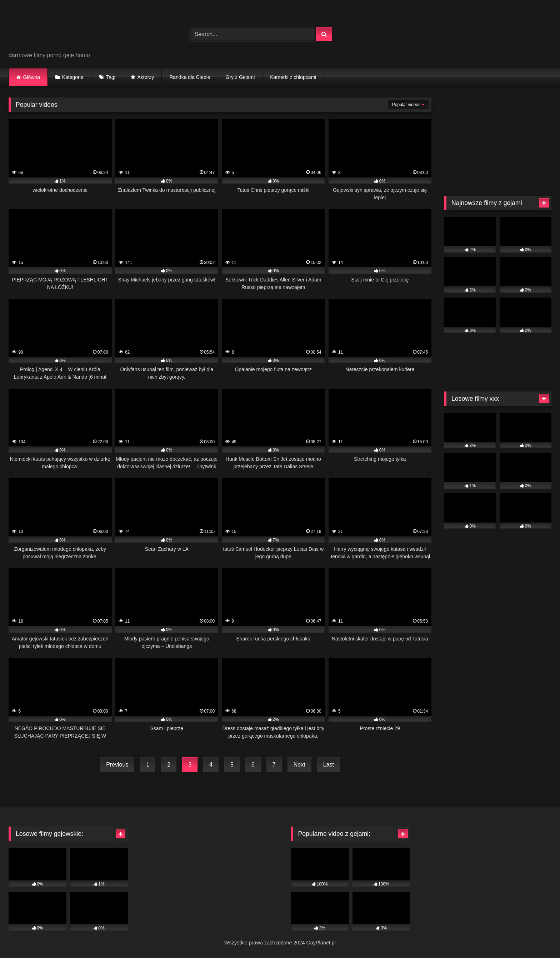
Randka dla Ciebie (190, 77)
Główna (32, 77)
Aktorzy (146, 77)
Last (329, 765)
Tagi (111, 77)
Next (299, 765)
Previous (117, 765)
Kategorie (73, 77)
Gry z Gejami (240, 77)
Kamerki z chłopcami (293, 77)
